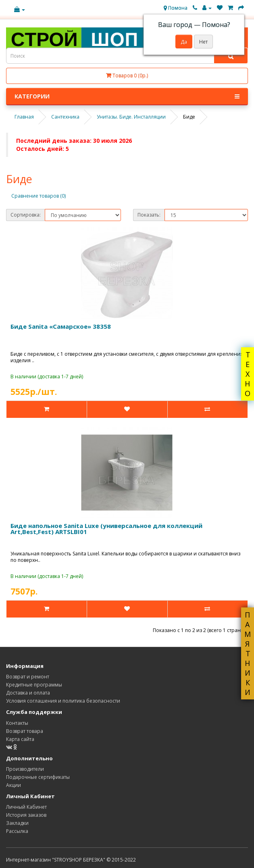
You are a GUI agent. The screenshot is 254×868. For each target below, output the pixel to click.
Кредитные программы (34, 685)
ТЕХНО (248, 374)
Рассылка (17, 831)
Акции (14, 785)
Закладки (17, 823)
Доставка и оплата (28, 693)
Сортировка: (26, 215)
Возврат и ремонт (28, 677)
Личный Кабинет (26, 807)
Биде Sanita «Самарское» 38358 (61, 326)
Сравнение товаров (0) (39, 196)
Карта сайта (20, 739)
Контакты (17, 723)
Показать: (149, 215)
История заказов (26, 815)
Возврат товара (25, 731)
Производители (25, 769)
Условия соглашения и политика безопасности (63, 701)
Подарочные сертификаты (38, 777)
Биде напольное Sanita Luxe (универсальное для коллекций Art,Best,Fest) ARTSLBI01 (106, 529)
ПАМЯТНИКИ (248, 653)
